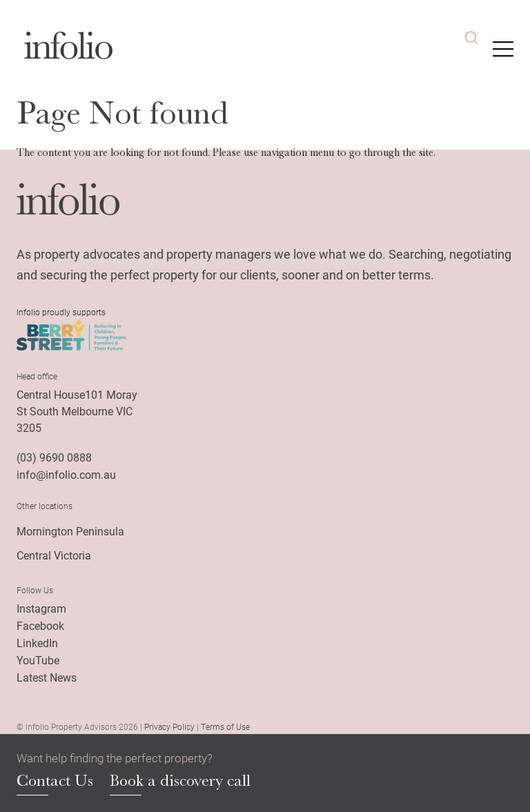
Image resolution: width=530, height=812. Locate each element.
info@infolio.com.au (66, 474)
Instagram (41, 608)
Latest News (47, 677)
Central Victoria (54, 555)
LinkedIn (37, 643)
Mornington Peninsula (70, 531)
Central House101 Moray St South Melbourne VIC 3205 (77, 411)
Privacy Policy (169, 726)
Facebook (40, 625)
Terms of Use (225, 726)
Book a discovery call (180, 781)
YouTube (38, 660)
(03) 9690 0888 (54, 457)
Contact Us (55, 781)
